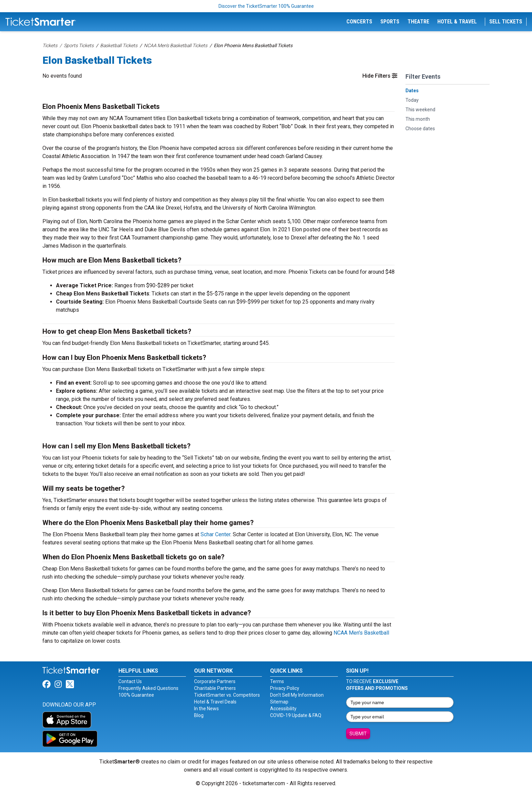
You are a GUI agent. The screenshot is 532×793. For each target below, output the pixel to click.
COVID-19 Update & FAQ (296, 715)
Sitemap (279, 702)
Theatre (418, 22)
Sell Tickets (506, 22)
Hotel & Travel (457, 22)
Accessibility (283, 709)
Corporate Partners (215, 681)
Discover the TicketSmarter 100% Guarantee (266, 6)
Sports (390, 22)
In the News (206, 709)
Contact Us (130, 681)
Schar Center (215, 534)
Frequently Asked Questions (148, 688)
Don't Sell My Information (297, 695)
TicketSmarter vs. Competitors (227, 695)
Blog (199, 715)
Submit (358, 734)
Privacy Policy (285, 688)
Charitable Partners (215, 688)
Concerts (359, 22)
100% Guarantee (136, 695)
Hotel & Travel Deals (215, 702)
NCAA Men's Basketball (361, 633)
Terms (277, 681)
